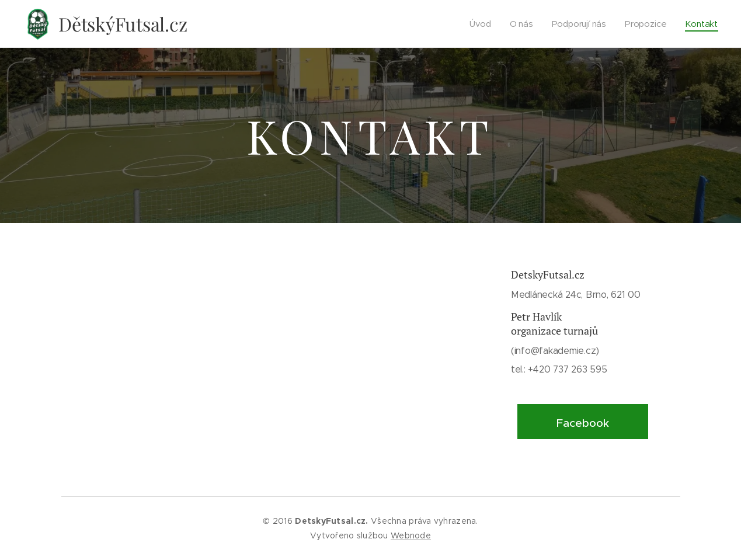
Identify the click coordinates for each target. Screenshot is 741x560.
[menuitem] (483, 24)
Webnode (411, 535)
